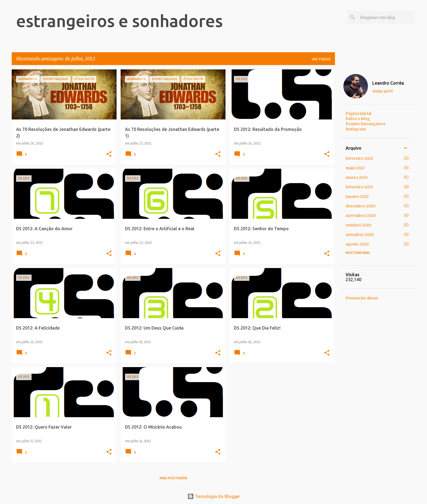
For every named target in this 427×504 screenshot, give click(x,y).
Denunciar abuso (362, 298)
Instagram (356, 129)
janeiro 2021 (357, 196)
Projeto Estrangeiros (365, 124)
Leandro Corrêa (388, 83)
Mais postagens (173, 478)
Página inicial (359, 113)
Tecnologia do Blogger (214, 496)
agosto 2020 (357, 244)
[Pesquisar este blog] (387, 17)
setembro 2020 (360, 235)
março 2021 (357, 177)
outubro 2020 (358, 225)
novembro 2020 (361, 216)
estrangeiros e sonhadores (119, 21)
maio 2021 (355, 168)
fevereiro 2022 (359, 158)
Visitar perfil (383, 91)
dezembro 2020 (360, 206)
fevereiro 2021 (359, 187)
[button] (109, 154)
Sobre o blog (358, 119)
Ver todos (321, 59)
